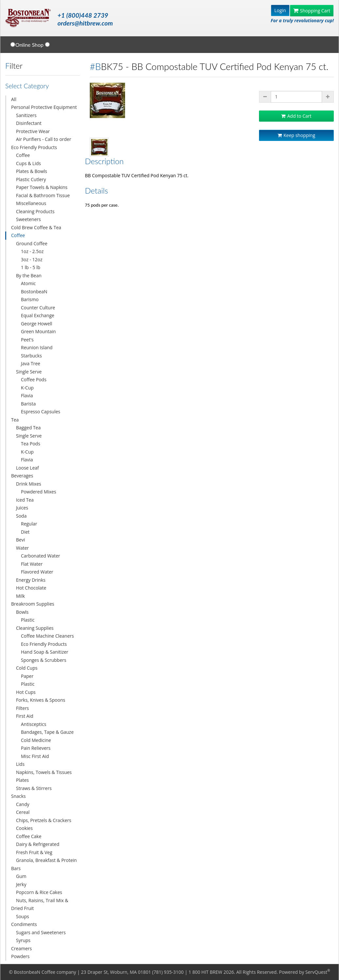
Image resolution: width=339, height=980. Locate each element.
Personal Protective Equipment (44, 107)
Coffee (23, 155)
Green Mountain (38, 331)
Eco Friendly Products (34, 147)
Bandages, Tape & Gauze (47, 732)
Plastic (28, 620)
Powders (20, 956)
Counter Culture (38, 308)
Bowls (22, 612)
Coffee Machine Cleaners (47, 636)
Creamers (21, 948)
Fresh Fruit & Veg (34, 852)
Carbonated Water (40, 556)
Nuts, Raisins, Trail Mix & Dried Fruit (40, 904)
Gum (21, 876)
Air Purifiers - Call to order (44, 139)
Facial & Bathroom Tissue (43, 195)
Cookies (24, 828)
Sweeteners (28, 219)
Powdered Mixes (39, 492)
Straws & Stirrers (34, 788)
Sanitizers (26, 115)
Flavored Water (37, 572)
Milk (20, 596)
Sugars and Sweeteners (41, 932)
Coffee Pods (34, 379)
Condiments (24, 924)
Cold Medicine (36, 740)
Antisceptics (34, 724)
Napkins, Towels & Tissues (44, 772)
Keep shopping (296, 135)
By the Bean (29, 275)
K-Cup (27, 388)
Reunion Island (37, 347)
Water (22, 548)
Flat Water (32, 564)
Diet (25, 532)
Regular (29, 524)
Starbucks (31, 356)
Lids (20, 764)
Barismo (30, 299)
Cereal (23, 812)
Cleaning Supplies (35, 628)
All (14, 99)
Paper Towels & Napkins (42, 187)
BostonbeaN (34, 292)
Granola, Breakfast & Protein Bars (44, 864)
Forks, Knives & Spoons (41, 700)
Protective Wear (33, 131)
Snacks (18, 796)
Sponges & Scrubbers (44, 660)
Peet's (27, 340)
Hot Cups (26, 692)
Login (280, 10)
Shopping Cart (312, 11)
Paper (27, 676)
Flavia (27, 395)
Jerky (21, 884)
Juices (22, 508)
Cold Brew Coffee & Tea (36, 227)
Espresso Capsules (41, 412)
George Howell (37, 324)
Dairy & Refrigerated (38, 844)
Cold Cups (27, 668)
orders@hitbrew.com (85, 23)
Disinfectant (29, 123)
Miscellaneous (31, 203)
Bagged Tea (28, 428)
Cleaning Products (35, 211)
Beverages (22, 476)
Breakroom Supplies (33, 604)
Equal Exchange (38, 315)
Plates (22, 780)
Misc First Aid (35, 756)
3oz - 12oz (32, 259)
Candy (23, 804)
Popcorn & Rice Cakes (39, 892)
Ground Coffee (32, 243)
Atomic (28, 283)
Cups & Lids (28, 163)
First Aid (25, 716)
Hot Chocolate (31, 588)
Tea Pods (31, 444)
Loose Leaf (27, 468)
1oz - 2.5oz (32, 251)
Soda (21, 516)
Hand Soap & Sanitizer (45, 652)
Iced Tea (25, 500)
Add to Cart (296, 116)
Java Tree (31, 363)
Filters (23, 708)
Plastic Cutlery (31, 179)
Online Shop (30, 45)
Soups (23, 916)
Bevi (20, 540)
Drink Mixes (29, 484)
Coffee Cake (29, 836)
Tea (15, 420)
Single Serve (29, 372)
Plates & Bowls (32, 171)
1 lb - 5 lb (31, 267)
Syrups (23, 940)
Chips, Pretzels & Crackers (44, 820)
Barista (28, 404)
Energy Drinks (31, 580)
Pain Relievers (36, 748)
